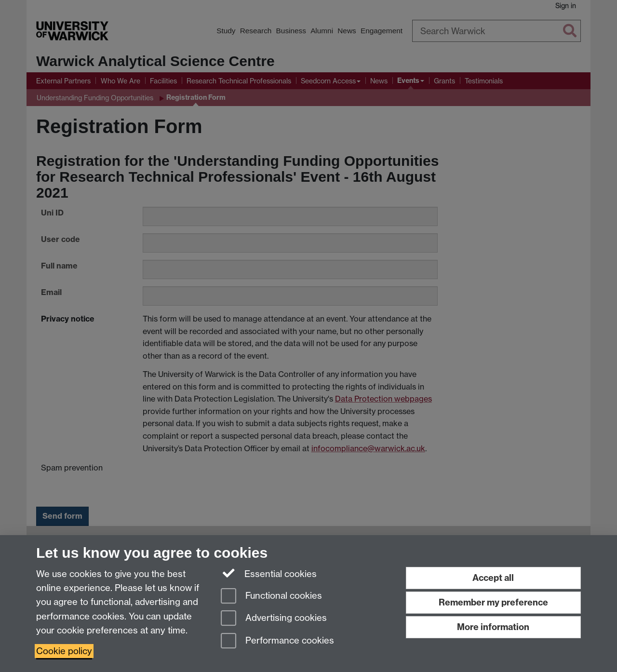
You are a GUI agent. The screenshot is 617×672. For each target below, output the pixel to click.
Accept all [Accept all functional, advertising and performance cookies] (493, 578)
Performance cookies (277, 641)
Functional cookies (271, 597)
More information (493, 627)
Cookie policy (64, 651)
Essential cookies (269, 573)
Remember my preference (493, 602)
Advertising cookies (274, 619)
